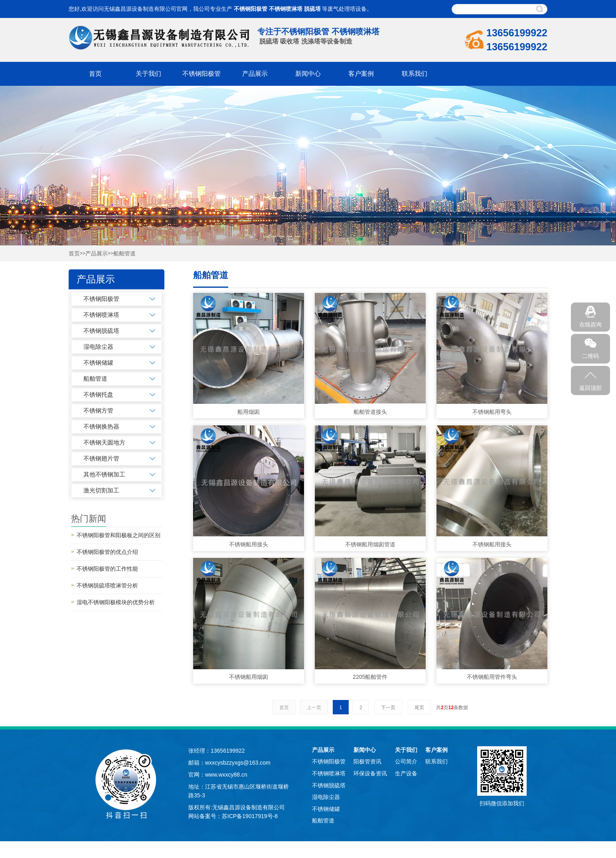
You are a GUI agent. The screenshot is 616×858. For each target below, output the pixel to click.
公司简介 (406, 761)
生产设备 (406, 773)
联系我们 (415, 74)
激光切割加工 (101, 490)
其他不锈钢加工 (104, 474)
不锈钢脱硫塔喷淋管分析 (107, 585)
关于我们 (148, 74)
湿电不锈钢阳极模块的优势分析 (116, 602)
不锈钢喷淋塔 (286, 9)
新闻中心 (308, 74)
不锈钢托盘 (98, 394)
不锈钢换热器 (101, 426)
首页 (95, 74)
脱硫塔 (312, 9)
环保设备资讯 (370, 773)
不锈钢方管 (98, 410)
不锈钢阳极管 (251, 9)
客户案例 (361, 74)
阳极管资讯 (367, 761)
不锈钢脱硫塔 (101, 331)
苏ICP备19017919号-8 (250, 816)
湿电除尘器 (98, 347)
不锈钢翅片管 (101, 458)
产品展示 (255, 74)
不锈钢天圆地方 (104, 442)
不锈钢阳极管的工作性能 (107, 569)
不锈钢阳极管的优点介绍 (107, 552)
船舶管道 (124, 254)
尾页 (419, 708)
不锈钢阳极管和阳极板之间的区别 (118, 535)
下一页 (388, 708)
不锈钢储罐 (98, 363)
